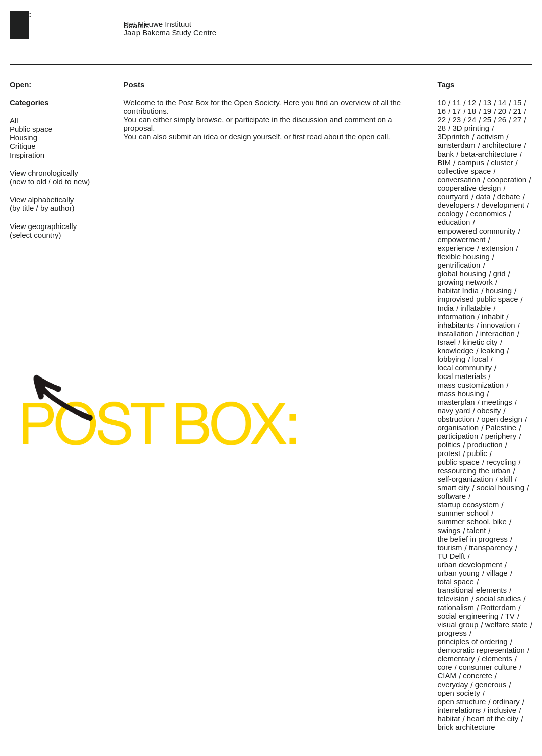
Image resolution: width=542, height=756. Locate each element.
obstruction (456, 419)
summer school (463, 513)
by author (56, 208)
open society (458, 693)
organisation (458, 428)
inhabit (493, 316)
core (445, 667)
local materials (461, 376)
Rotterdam (498, 607)
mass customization (470, 385)
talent (477, 530)
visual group (458, 624)
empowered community (476, 231)
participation (458, 436)
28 (442, 128)
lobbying (451, 359)
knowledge (455, 351)
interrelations (459, 710)
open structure (461, 701)
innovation (498, 325)
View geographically (43, 226)
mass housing (461, 393)
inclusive (502, 710)
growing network (465, 282)
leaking (492, 351)
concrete (478, 676)
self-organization (465, 479)
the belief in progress (472, 539)
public (477, 453)
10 (442, 102)
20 (502, 111)
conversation (459, 179)
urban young (458, 573)
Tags (446, 84)
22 (442, 120)
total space (456, 582)
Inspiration (27, 155)
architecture (502, 145)
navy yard (454, 410)
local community (464, 368)
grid (499, 274)
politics (449, 445)
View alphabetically (42, 200)
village (497, 573)
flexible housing (463, 256)
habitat (449, 719)
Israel (447, 342)
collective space (464, 171)
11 (457, 102)
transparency (491, 547)
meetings (497, 402)
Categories (29, 102)
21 (518, 111)
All (14, 121)
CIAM (447, 676)
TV (510, 616)
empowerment (461, 239)
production (485, 445)
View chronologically (44, 173)
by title (23, 208)
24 (472, 120)
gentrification (459, 265)
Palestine (501, 428)
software (452, 496)
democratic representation (481, 650)
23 (457, 120)
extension (497, 248)
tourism (450, 547)
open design (502, 419)
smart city (453, 487)
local (480, 359)
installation (455, 333)
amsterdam (456, 145)
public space (458, 462)
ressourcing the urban (474, 470)
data (483, 197)
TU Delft (451, 556)
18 (472, 111)
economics (488, 214)
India (446, 308)
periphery (501, 436)
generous (491, 684)
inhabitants (456, 325)
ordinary (506, 701)
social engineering (468, 616)
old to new (70, 181)
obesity (489, 410)
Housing (23, 138)
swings (449, 530)
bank (446, 154)
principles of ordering (472, 641)
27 (518, 120)
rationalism (456, 607)
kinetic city (480, 342)
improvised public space (478, 299)
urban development (469, 564)
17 (457, 111)
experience (456, 248)
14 (502, 102)
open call (373, 137)
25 (487, 120)
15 (518, 102)
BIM (444, 162)
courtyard (453, 197)
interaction (497, 333)
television (453, 599)
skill (506, 479)
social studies (498, 599)
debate (509, 197)
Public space (31, 129)
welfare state (506, 624)
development (503, 205)
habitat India (458, 291)
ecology (450, 214)
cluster (502, 162)
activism (490, 137)
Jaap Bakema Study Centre (170, 32)
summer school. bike (472, 522)
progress (452, 633)
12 (472, 102)
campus (471, 162)
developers (456, 205)
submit (180, 137)
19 (487, 111)
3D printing (471, 128)
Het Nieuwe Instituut (158, 24)
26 (502, 120)
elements (497, 659)
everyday (453, 684)
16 (442, 111)
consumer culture (488, 667)
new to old (29, 181)
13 (487, 102)
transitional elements (472, 590)
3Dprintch (453, 137)
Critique (23, 146)
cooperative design (469, 188)
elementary (456, 659)
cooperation (507, 179)
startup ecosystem (468, 505)
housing (498, 291)
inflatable (476, 308)
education (454, 222)
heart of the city (493, 719)
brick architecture (466, 727)
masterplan (456, 402)
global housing (462, 274)
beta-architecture (489, 154)
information (456, 316)
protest (449, 453)
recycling (501, 462)
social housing (500, 487)
